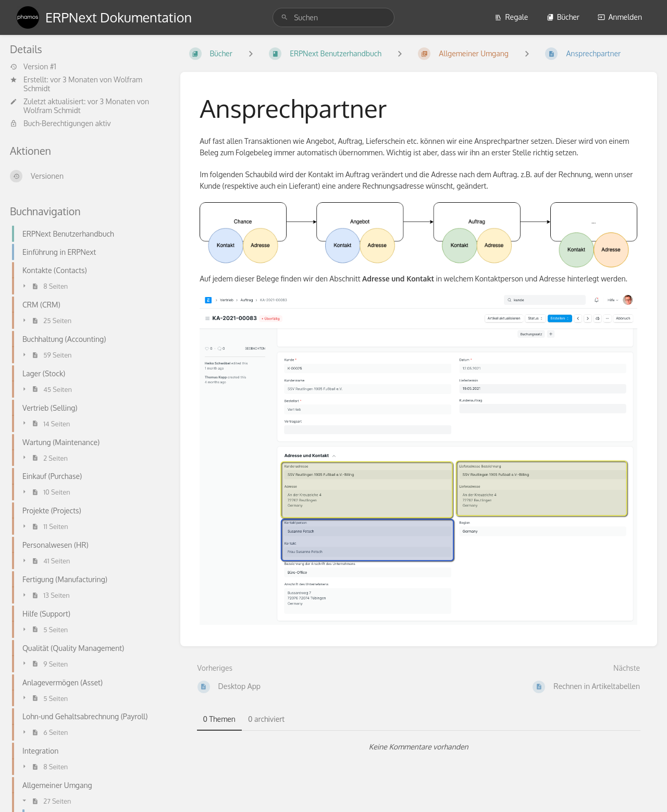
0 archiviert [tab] (266, 719)
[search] (333, 17)
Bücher (563, 17)
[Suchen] (285, 17)
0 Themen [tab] (219, 719)
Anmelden (620, 17)
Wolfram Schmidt (52, 110)
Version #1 (33, 67)
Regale (511, 17)
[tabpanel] (419, 747)
